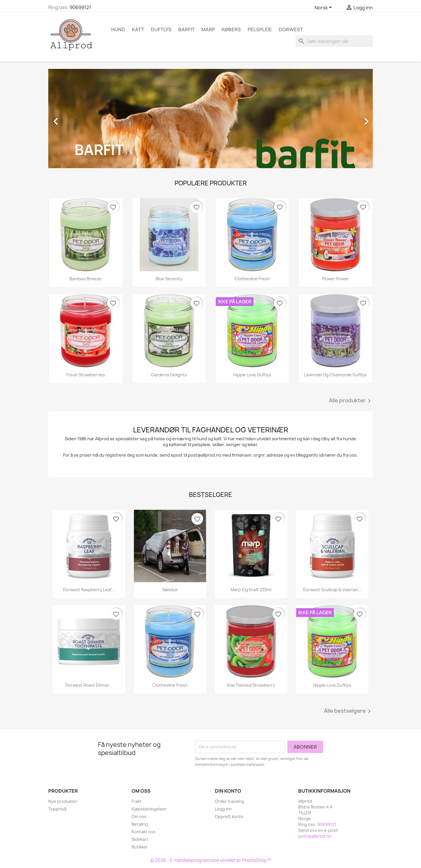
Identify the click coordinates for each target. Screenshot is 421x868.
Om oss (139, 816)
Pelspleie (260, 29)
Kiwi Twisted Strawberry (251, 685)
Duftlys (161, 29)
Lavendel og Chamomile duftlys (335, 375)
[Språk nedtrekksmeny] (324, 8)
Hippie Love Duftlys (252, 375)
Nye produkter (63, 801)
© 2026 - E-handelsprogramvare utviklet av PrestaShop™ (211, 860)
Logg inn (223, 809)
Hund (118, 29)
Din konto (228, 791)
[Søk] (334, 41)
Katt (138, 29)
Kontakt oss (144, 832)
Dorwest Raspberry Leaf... (89, 590)
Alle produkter (351, 401)
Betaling (140, 824)
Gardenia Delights (169, 375)
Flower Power (336, 279)
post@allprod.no (315, 836)
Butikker (140, 847)
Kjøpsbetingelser (149, 809)
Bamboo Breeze (86, 279)
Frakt (137, 801)
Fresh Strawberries (86, 375)
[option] (210, 119)
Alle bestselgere (348, 711)
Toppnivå (57, 809)
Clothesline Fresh (252, 279)
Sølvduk (170, 590)
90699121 (80, 7)
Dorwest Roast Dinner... (89, 685)
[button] (73, 119)
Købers (231, 29)
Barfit (187, 29)
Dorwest (291, 29)
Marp (208, 29)
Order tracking (230, 801)
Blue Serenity (169, 279)
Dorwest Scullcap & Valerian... (332, 590)
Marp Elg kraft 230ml (251, 590)
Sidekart (140, 839)
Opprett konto (229, 816)
